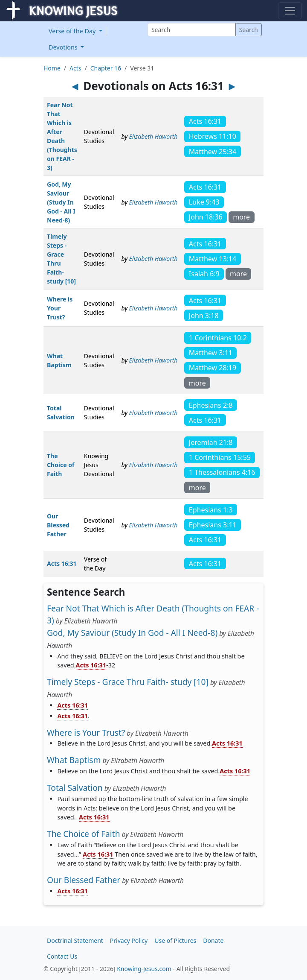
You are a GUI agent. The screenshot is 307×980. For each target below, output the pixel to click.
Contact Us (62, 956)
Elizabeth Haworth (153, 136)
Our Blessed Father (58, 525)
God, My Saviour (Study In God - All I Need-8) (61, 202)
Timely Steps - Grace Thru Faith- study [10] (128, 682)
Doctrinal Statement (75, 941)
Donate (213, 941)
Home (52, 68)
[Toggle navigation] (290, 11)
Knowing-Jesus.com (144, 969)
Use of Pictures (175, 941)
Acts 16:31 (62, 563)
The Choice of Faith (61, 465)
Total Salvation (75, 788)
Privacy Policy (129, 941)
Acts (75, 68)
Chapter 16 (106, 68)
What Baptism (74, 760)
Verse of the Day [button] (73, 31)
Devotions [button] (64, 47)
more (241, 217)
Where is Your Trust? (60, 308)
